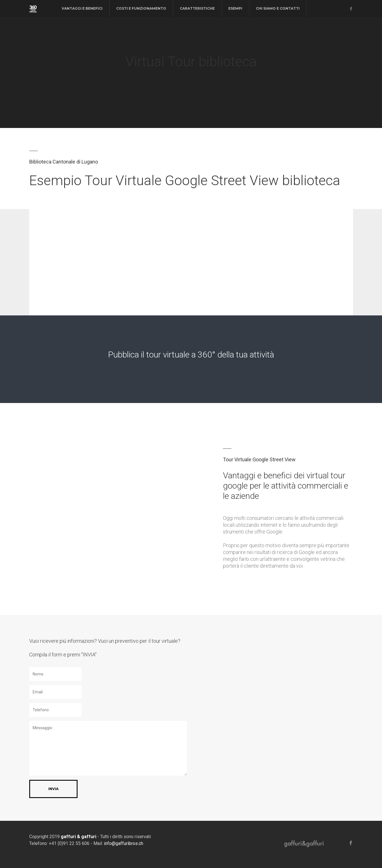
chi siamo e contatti (278, 8)
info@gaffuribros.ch (124, 843)
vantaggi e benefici (82, 8)
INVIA (53, 789)
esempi (235, 8)
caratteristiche (197, 8)
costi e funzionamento (141, 8)
